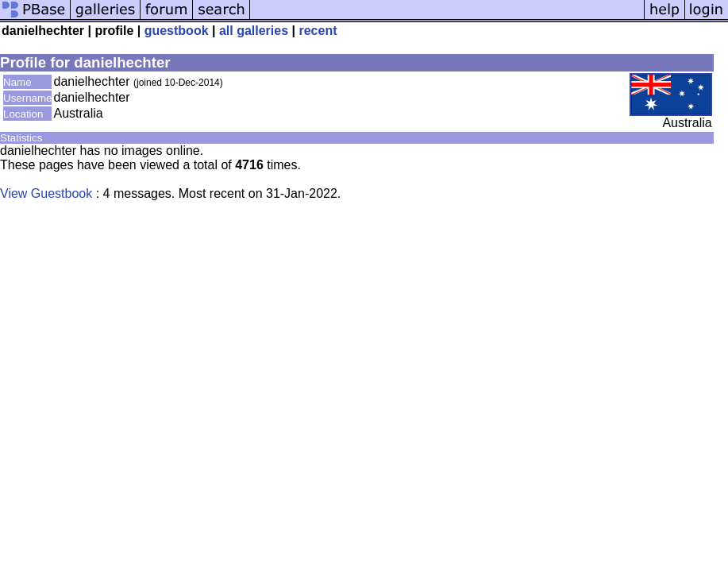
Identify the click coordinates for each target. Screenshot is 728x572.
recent (318, 31)
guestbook (177, 31)
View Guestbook (46, 193)
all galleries (254, 31)
